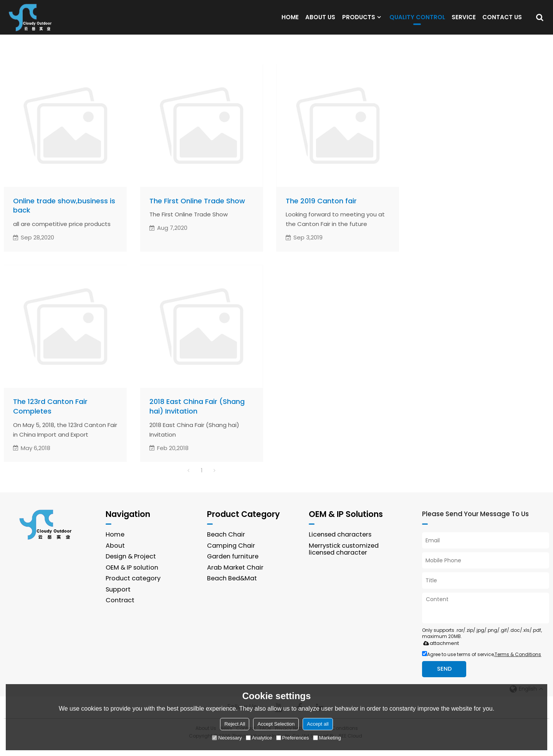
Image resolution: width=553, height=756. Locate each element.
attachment (440, 653)
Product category (133, 589)
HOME (290, 22)
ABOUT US (320, 22)
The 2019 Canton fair (322, 211)
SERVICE (464, 22)
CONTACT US (502, 22)
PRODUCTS (359, 22)
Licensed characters (341, 545)
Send (445, 679)
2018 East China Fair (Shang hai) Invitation (198, 417)
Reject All (235, 724)
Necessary (227, 738)
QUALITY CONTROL (417, 24)
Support (118, 600)
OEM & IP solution (132, 577)
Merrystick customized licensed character (344, 559)
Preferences (293, 738)
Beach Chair (226, 545)
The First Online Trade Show (198, 211)
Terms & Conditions (518, 664)
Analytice (259, 738)
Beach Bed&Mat (232, 589)
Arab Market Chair (235, 577)
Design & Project (131, 567)
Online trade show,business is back (65, 216)
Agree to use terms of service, (482, 664)
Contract (120, 611)
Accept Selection (276, 724)
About (115, 556)
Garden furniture (233, 567)
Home (115, 545)
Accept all (318, 724)
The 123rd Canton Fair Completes (51, 417)
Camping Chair (231, 556)
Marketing (327, 738)
